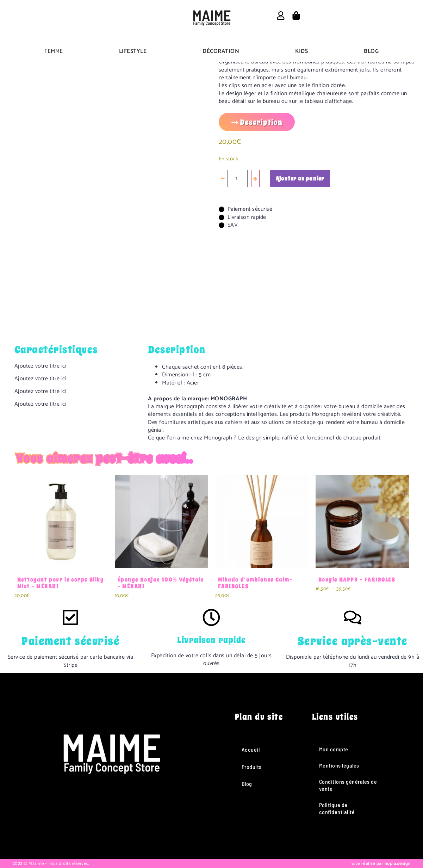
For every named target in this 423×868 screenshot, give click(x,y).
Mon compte (334, 749)
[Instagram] (101, 829)
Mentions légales (339, 765)
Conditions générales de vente (348, 785)
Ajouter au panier (300, 179)
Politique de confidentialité (337, 808)
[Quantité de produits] (237, 178)
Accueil (251, 749)
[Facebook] (82, 829)
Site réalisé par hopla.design (381, 864)
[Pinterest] (140, 829)
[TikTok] (121, 829)
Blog (247, 784)
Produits (252, 767)
